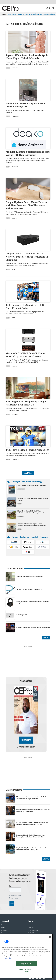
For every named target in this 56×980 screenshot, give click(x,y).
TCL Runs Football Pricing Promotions (27, 450)
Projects (21, 516)
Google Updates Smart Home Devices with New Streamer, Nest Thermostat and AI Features (26, 205)
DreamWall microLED (36, 14)
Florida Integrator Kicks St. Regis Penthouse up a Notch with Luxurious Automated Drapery (32, 802)
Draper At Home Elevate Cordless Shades (29, 577)
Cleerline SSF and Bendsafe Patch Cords (29, 589)
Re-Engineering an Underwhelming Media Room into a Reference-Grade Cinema (33, 790)
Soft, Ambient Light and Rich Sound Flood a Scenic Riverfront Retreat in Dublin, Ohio (32, 828)
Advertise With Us (7, 930)
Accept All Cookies (26, 964)
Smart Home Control (34, 909)
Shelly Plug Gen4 (21, 615)
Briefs (8, 116)
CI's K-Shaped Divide (50, 14)
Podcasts (4, 920)
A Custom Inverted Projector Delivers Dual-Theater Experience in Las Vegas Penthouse (33, 777)
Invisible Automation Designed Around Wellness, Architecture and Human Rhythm (31, 525)
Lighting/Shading (33, 915)
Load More (28, 473)
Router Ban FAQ (23, 14)
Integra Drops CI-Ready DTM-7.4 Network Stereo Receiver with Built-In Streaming (27, 257)
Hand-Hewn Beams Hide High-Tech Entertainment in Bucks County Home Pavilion (33, 512)
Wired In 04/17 (12, 14)
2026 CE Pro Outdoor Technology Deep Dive (32, 486)
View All (46, 638)
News (8, 68)
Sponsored (4, 918)
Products (4, 909)
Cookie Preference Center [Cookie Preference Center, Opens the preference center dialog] (26, 971)
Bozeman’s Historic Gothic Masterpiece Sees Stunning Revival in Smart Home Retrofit (30, 815)
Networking (31, 904)
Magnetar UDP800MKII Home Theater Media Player (33, 628)
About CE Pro (5, 933)
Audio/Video (31, 912)
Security (30, 918)
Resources (21, 489)
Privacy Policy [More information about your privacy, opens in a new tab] (7, 958)
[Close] (50, 937)
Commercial (31, 907)
